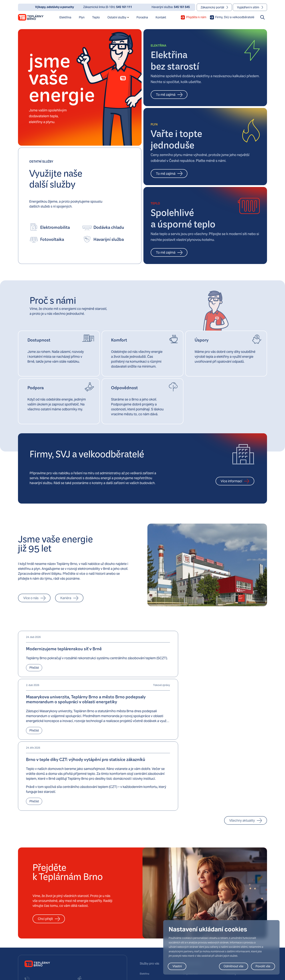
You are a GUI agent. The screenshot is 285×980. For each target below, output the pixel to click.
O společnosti (191, 883)
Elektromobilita (148, 905)
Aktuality (231, 883)
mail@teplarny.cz (34, 935)
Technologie (190, 905)
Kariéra (187, 890)
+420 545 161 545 (87, 906)
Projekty (188, 898)
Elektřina (145, 883)
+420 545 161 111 (35, 910)
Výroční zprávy (235, 913)
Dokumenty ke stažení (239, 898)
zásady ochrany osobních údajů (55, 964)
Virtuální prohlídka (193, 913)
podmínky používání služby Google (95, 964)
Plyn (142, 890)
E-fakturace (147, 920)
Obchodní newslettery (239, 905)
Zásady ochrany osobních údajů (158, 960)
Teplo (143, 898)
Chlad (143, 913)
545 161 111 (124, 7)
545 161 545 (182, 7)
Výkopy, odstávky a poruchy (242, 890)
